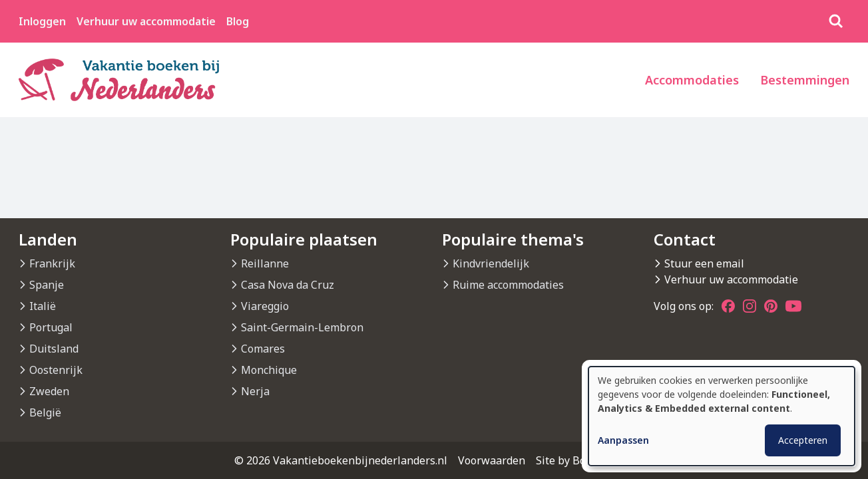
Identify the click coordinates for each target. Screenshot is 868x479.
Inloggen (42, 21)
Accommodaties (692, 80)
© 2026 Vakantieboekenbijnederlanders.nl (341, 460)
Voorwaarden (492, 460)
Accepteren (803, 440)
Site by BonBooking (585, 460)
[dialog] (722, 416)
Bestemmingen (805, 80)
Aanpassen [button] (623, 440)
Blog (238, 21)
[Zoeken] (836, 21)
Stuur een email (704, 263)
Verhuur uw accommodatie (146, 21)
